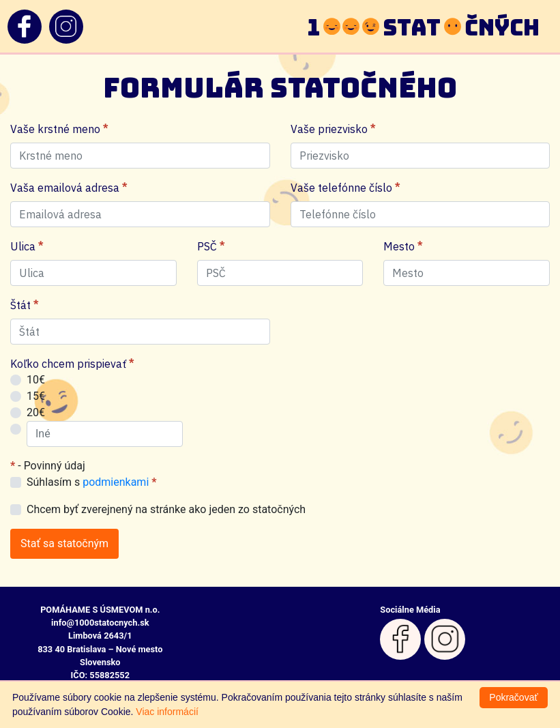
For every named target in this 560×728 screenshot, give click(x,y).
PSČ (211, 246)
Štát (24, 305)
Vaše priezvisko (333, 129)
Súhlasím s (92, 482)
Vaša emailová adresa (69, 188)
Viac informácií (167, 712)
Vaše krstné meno (59, 129)
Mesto (403, 246)
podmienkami (116, 482)
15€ (36, 396)
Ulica (27, 246)
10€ (36, 380)
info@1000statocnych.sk (100, 623)
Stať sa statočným (64, 543)
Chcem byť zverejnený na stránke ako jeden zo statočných (166, 509)
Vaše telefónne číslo (345, 188)
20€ (36, 412)
